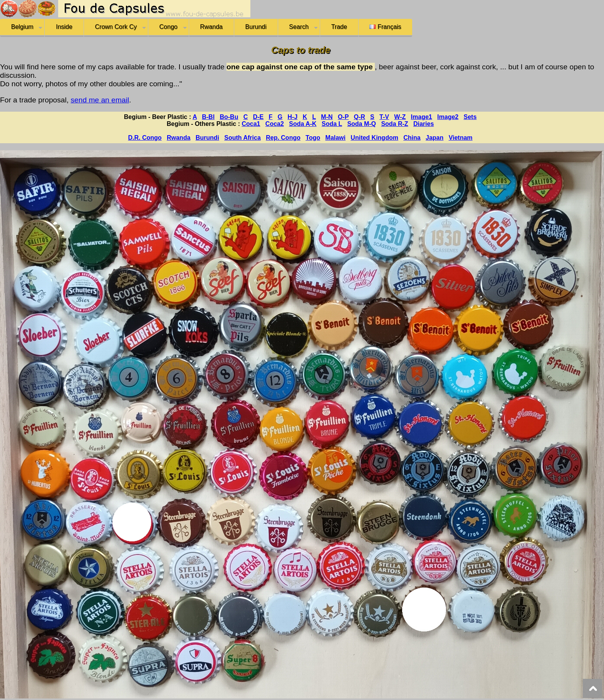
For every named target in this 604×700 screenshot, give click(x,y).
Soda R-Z (394, 124)
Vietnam (461, 138)
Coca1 (251, 124)
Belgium (22, 27)
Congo (169, 27)
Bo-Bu (229, 117)
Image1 (422, 117)
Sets (470, 117)
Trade (339, 27)
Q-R (359, 117)
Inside (64, 27)
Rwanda (211, 27)
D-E (258, 117)
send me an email (100, 100)
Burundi (256, 27)
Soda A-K (303, 124)
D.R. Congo (145, 138)
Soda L (332, 124)
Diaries (424, 124)
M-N (327, 117)
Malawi (336, 138)
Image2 (448, 117)
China (412, 138)
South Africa (242, 138)
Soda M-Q (362, 124)
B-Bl (208, 117)
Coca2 (275, 124)
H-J (293, 117)
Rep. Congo (283, 138)
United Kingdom (374, 138)
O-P (343, 117)
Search (299, 27)
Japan (435, 138)
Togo (313, 138)
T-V (384, 117)
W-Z (400, 117)
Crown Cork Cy (116, 27)
